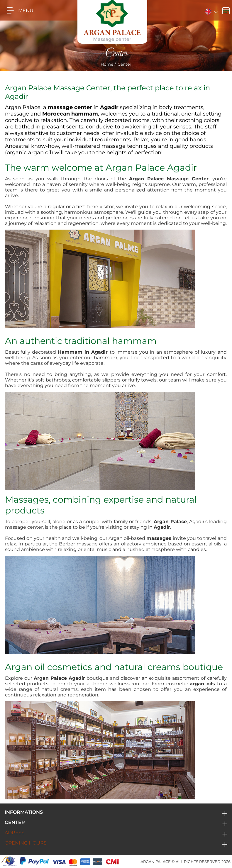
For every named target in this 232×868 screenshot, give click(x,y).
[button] (211, 10)
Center (15, 822)
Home (107, 64)
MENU (18, 10)
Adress (15, 833)
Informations (24, 812)
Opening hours (26, 843)
